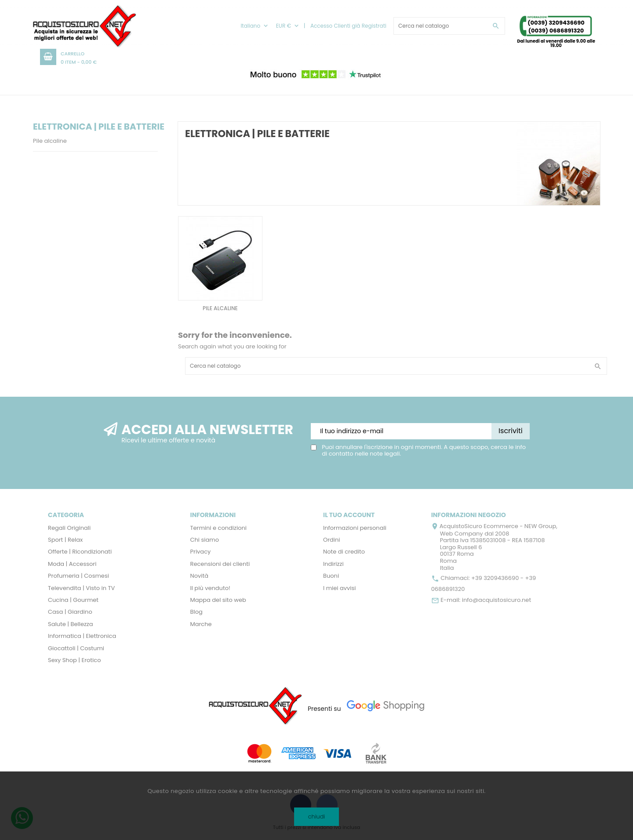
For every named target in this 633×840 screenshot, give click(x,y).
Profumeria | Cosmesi (78, 576)
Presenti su (324, 709)
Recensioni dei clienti (220, 564)
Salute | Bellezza (71, 624)
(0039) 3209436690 (556, 23)
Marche (201, 624)
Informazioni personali (355, 528)
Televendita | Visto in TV (81, 588)
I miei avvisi (340, 588)
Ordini (332, 540)
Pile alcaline (50, 141)
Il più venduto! (210, 588)
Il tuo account (349, 515)
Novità (199, 576)
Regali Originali (69, 528)
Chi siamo (205, 540)
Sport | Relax (65, 540)
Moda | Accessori (72, 564)
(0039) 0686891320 (556, 31)
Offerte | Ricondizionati (80, 552)
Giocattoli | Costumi (76, 648)
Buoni (331, 576)
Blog (196, 612)
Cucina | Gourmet (73, 600)
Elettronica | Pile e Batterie (99, 127)
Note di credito (344, 552)
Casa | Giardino (70, 612)
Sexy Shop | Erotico (74, 660)
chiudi (317, 816)
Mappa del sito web (218, 600)
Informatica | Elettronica (82, 636)
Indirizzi (333, 564)
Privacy (201, 552)
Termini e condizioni (219, 528)
